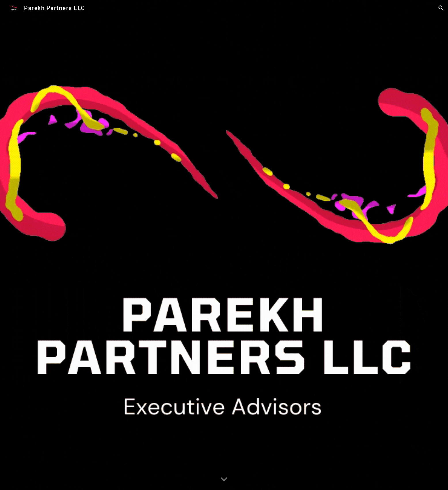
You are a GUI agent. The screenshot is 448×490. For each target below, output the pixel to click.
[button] (441, 8)
